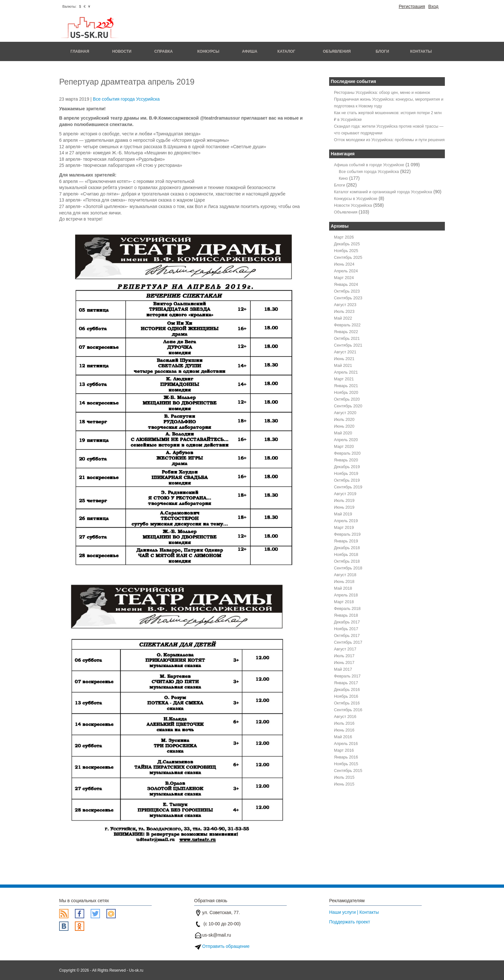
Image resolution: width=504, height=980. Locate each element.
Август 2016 (345, 717)
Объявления (337, 51)
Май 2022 (343, 318)
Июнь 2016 (344, 730)
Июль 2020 (344, 420)
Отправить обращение (226, 946)
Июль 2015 (344, 777)
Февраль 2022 (347, 325)
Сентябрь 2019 (348, 487)
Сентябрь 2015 (348, 771)
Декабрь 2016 (347, 690)
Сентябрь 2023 (348, 298)
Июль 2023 (344, 312)
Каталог (286, 51)
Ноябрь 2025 (346, 251)
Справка (164, 51)
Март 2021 (344, 379)
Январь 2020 (346, 460)
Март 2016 (344, 750)
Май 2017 (343, 669)
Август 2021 (345, 352)
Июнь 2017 (344, 663)
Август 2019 (345, 494)
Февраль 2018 (347, 609)
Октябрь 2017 (347, 636)
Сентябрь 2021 (348, 345)
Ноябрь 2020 (346, 393)
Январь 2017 (346, 683)
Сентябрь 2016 (348, 710)
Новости (122, 51)
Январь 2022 (346, 332)
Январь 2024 (346, 285)
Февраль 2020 (347, 453)
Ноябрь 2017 (346, 629)
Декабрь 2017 (347, 622)
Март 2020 (344, 447)
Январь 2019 (346, 541)
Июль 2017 (344, 656)
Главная (80, 51)
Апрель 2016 (346, 744)
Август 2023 (345, 305)
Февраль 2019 (347, 534)
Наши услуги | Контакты (354, 912)
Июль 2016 (344, 723)
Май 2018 (343, 588)
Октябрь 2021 (347, 339)
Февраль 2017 (347, 676)
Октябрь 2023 (347, 291)
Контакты (421, 51)
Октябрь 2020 (347, 399)
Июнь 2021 (344, 359)
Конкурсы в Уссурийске (356, 199)
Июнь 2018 (344, 582)
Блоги (382, 51)
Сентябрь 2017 (348, 642)
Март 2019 (344, 528)
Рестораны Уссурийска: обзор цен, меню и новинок (382, 93)
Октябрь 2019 (347, 480)
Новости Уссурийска (353, 205)
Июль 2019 (344, 501)
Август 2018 (345, 575)
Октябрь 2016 (347, 703)
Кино (343, 178)
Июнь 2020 (344, 426)
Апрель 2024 (346, 271)
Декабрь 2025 (347, 244)
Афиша (250, 51)
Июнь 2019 (344, 507)
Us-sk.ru (136, 970)
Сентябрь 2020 (348, 406)
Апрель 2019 (346, 521)
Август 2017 (345, 649)
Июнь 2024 (344, 264)
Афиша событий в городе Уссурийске (369, 165)
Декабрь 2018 (347, 548)
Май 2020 (343, 433)
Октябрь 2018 (347, 561)
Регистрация (412, 6)
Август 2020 (345, 413)
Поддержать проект (350, 922)
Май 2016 (343, 737)
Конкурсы (208, 51)
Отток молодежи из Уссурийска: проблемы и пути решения (389, 140)
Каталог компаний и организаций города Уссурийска (383, 192)
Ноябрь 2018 (346, 555)
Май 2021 (343, 366)
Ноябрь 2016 (346, 696)
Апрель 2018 (346, 595)
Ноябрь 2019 (346, 474)
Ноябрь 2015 (346, 764)
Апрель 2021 (346, 372)
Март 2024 (344, 278)
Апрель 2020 (346, 440)
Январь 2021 (346, 386)
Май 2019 (343, 514)
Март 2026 (344, 237)
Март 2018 (344, 602)
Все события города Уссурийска (126, 99)
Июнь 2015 (344, 784)
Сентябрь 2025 (348, 258)
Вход (433, 6)
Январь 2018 (346, 615)
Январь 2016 (346, 757)
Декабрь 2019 (347, 467)
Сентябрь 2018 (348, 568)
